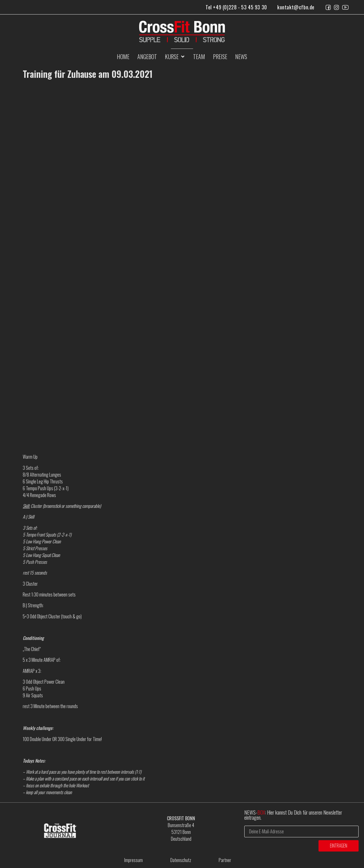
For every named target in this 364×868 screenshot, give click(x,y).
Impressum (134, 860)
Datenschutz (181, 860)
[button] (175, 57)
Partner (225, 860)
